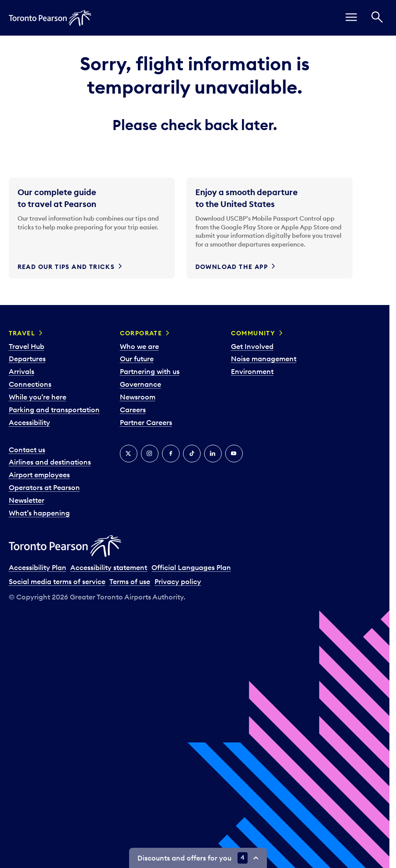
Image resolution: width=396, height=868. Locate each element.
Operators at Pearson (44, 487)
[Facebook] (171, 454)
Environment (252, 371)
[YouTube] (234, 454)
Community (253, 333)
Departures (27, 359)
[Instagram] (150, 454)
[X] (129, 454)
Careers (133, 410)
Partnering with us (150, 371)
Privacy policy (178, 581)
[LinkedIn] (213, 454)
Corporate (141, 333)
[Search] (377, 18)
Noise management (264, 359)
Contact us (27, 450)
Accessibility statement (109, 567)
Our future (137, 359)
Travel (22, 333)
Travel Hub (27, 346)
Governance (140, 384)
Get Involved (252, 346)
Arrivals (22, 371)
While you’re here (38, 397)
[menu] (351, 18)
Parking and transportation (54, 410)
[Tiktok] (192, 454)
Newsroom (138, 397)
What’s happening (39, 513)
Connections (30, 384)
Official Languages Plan (191, 567)
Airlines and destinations (50, 462)
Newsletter (27, 500)
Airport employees (39, 475)
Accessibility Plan (38, 567)
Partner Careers (146, 422)
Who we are (139, 346)
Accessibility (29, 422)
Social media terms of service (57, 581)
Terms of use (130, 581)
